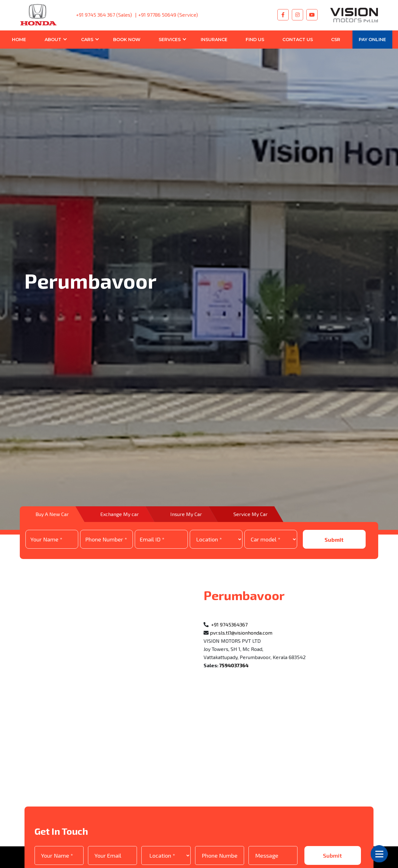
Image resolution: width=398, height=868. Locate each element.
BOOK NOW (127, 40)
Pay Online (372, 40)
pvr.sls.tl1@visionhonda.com (241, 604)
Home (19, 40)
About (53, 40)
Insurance (214, 40)
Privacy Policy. (120, 850)
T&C (84, 850)
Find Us (255, 40)
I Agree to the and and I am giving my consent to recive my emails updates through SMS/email (188, 850)
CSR (336, 40)
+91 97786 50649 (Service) (168, 15)
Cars (87, 40)
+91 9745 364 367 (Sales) (104, 15)
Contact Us (298, 40)
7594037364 (234, 636)
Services (170, 40)
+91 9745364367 (229, 596)
